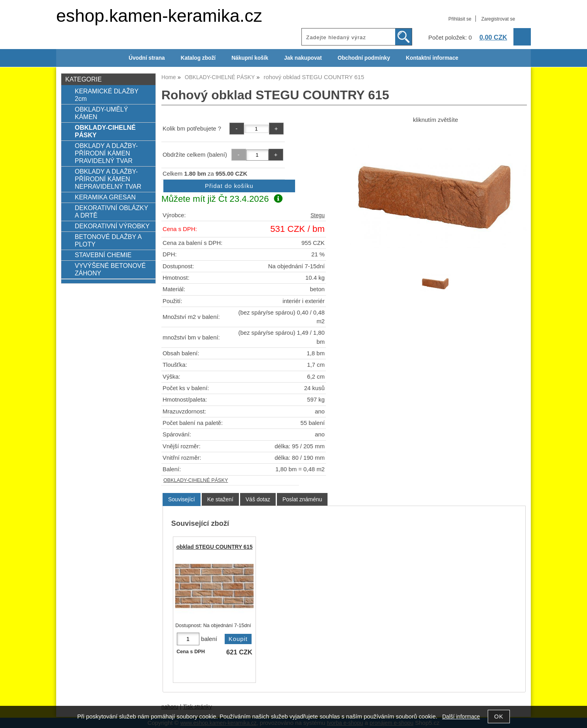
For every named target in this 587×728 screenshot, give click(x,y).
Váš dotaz (258, 499)
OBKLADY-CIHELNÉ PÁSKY (196, 480)
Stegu (318, 215)
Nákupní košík (250, 58)
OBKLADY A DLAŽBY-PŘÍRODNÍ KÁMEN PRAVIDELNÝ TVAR (106, 153)
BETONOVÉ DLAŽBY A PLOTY (108, 240)
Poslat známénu (302, 499)
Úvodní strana (147, 58)
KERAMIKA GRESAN (105, 197)
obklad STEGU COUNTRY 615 (215, 547)
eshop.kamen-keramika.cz (159, 16)
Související (182, 499)
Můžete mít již (222, 199)
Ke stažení (220, 499)
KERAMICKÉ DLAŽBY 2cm (107, 95)
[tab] (182, 500)
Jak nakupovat (303, 58)
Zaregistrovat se (498, 19)
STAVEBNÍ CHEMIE (103, 255)
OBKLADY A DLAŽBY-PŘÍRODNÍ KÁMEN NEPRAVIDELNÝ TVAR (108, 179)
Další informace (461, 717)
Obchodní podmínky (364, 58)
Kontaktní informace (432, 58)
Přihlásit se (460, 19)
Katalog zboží (198, 58)
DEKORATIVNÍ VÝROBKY (112, 226)
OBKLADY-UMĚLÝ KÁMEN (101, 113)
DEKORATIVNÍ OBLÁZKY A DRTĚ (111, 211)
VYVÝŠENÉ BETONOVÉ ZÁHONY (110, 269)
